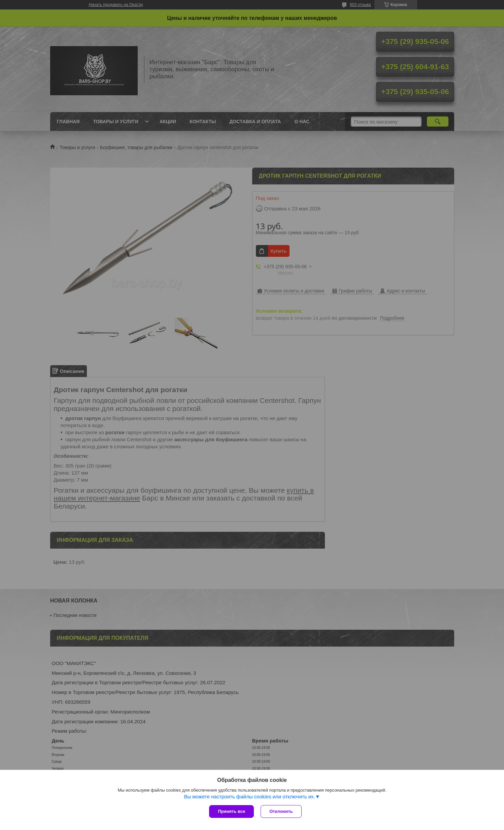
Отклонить (281, 811)
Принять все (231, 811)
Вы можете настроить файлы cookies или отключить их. (249, 797)
